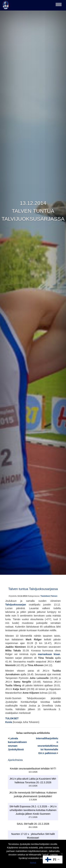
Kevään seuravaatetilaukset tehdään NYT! (33, 769)
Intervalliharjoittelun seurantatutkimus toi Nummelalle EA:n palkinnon (47, 746)
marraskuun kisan (49, 654)
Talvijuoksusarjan (16, 605)
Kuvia (9, 722)
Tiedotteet (45, 596)
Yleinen (54, 596)
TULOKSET (12, 718)
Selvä (33, 863)
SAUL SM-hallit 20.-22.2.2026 (33, 824)
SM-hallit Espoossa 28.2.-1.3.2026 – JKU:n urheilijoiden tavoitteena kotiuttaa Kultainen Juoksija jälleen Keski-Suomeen (33, 810)
